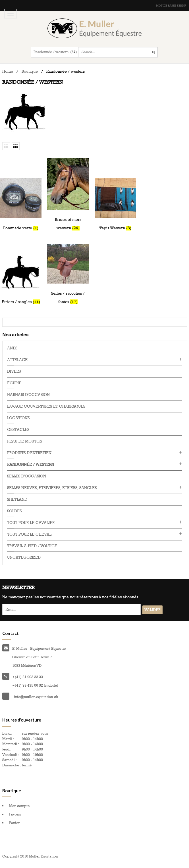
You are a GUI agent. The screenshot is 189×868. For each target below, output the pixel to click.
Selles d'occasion (27, 476)
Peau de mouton (25, 441)
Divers (14, 371)
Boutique (30, 71)
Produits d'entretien (29, 453)
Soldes (14, 511)
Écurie (14, 383)
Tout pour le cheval (29, 534)
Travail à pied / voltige (32, 546)
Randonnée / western (31, 465)
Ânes (12, 348)
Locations (18, 418)
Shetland (17, 499)
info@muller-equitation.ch (36, 697)
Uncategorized (24, 557)
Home (8, 71)
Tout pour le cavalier (31, 523)
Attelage (17, 360)
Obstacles (18, 430)
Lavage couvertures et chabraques (46, 406)
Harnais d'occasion (28, 395)
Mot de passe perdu (171, 6)
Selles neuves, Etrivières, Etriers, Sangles (52, 488)
